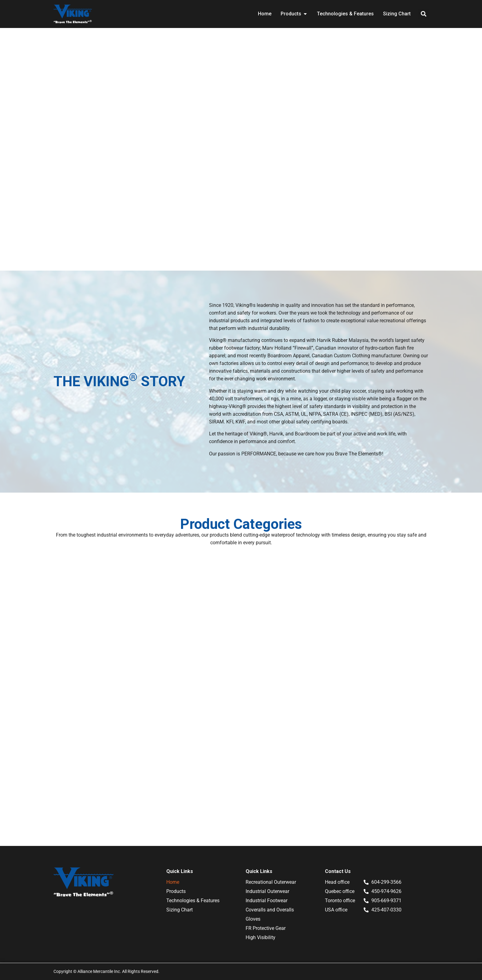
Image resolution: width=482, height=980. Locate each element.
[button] (423, 14)
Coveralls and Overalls (270, 910)
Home (173, 882)
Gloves (253, 919)
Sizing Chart (180, 910)
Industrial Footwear (267, 901)
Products (176, 891)
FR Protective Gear (266, 928)
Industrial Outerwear (267, 891)
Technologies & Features (193, 901)
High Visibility (261, 937)
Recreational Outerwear (271, 882)
